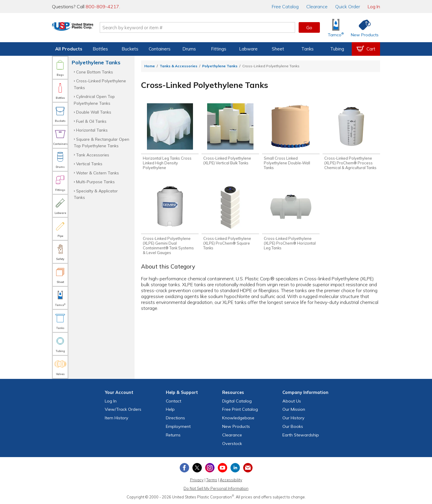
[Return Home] (87, 29)
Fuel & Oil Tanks (91, 121)
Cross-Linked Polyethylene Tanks (100, 84)
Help (170, 409)
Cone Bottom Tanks (95, 72)
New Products (236, 426)
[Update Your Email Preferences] (248, 468)
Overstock (232, 444)
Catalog (285, 6)
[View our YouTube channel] (222, 468)
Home (150, 66)
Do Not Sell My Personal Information (216, 488)
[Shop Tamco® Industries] (336, 28)
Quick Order (348, 6)
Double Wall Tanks (94, 112)
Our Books (293, 426)
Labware (248, 49)
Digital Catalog (237, 401)
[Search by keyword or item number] (212, 27)
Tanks (307, 49)
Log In (374, 6)
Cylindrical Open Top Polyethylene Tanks (94, 100)
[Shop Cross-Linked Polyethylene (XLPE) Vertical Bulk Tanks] (230, 135)
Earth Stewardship (301, 435)
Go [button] (309, 27)
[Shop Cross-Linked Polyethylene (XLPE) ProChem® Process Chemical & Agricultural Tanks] (351, 137)
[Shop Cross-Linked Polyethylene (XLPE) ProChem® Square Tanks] (230, 218)
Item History (117, 418)
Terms (212, 480)
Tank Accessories (93, 155)
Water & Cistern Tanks (98, 173)
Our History (293, 418)
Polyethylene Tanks (220, 66)
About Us (292, 401)
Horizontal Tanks (92, 130)
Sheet (278, 49)
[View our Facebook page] (184, 468)
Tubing (337, 49)
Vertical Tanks (89, 164)
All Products (69, 49)
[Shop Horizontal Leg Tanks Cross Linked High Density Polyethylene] (170, 137)
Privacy (197, 480)
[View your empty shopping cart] (366, 49)
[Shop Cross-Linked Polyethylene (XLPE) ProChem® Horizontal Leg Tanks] (291, 218)
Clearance (317, 6)
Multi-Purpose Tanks (95, 182)
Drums (189, 49)
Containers (160, 49)
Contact (174, 401)
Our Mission (294, 409)
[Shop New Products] (363, 28)
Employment (178, 426)
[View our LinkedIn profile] (235, 468)
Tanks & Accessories (179, 66)
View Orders (123, 409)
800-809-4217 (102, 6)
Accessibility (231, 480)
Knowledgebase (238, 418)
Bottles (100, 49)
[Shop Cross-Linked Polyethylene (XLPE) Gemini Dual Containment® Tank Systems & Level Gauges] (170, 220)
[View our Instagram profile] (210, 468)
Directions (175, 418)
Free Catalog (240, 409)
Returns (173, 435)
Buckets (130, 49)
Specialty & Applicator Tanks (96, 194)
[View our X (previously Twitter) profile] (197, 468)
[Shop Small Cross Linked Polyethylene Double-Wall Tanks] (291, 137)
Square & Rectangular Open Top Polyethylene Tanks (102, 142)
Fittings (219, 49)
